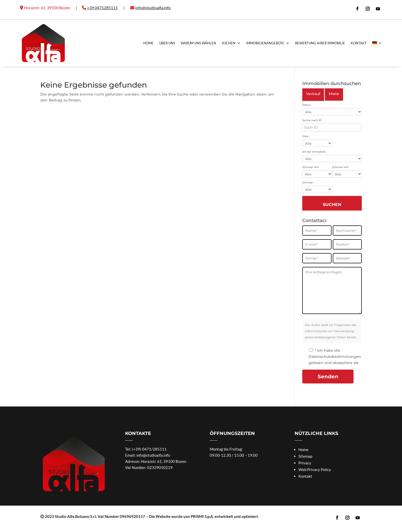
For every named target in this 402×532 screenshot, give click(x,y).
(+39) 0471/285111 (149, 449)
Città (305, 136)
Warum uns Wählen (198, 43)
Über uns (167, 43)
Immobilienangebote (265, 43)
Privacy (305, 463)
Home (148, 43)
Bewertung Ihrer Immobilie (320, 43)
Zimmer (308, 182)
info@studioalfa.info (153, 455)
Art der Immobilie (314, 152)
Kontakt (359, 43)
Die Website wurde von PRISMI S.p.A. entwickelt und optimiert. (204, 516)
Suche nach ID (312, 120)
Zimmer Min (311, 167)
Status (306, 105)
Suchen (229, 43)
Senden (328, 377)
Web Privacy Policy (315, 470)
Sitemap (305, 456)
